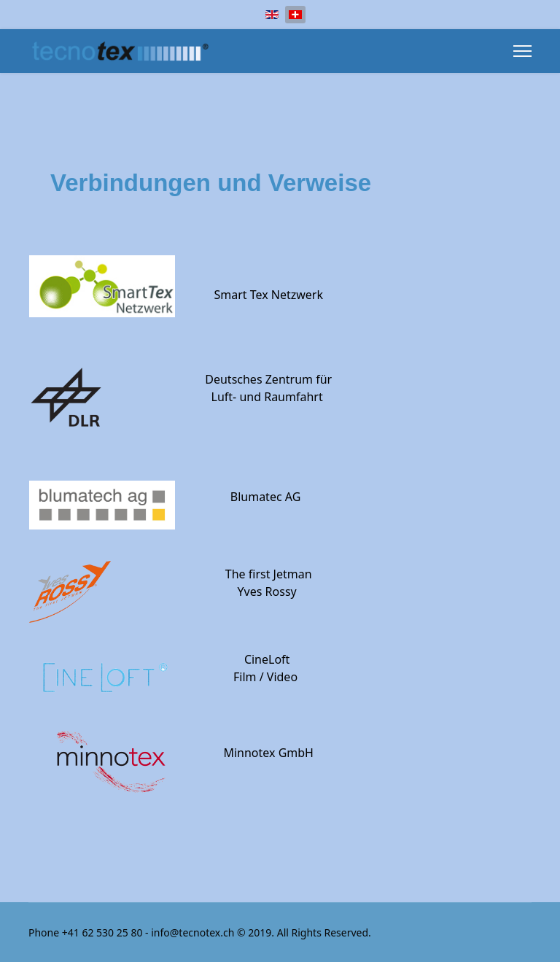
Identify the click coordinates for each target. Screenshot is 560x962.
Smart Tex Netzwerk (268, 295)
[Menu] (522, 51)
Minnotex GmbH (268, 753)
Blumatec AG (266, 497)
